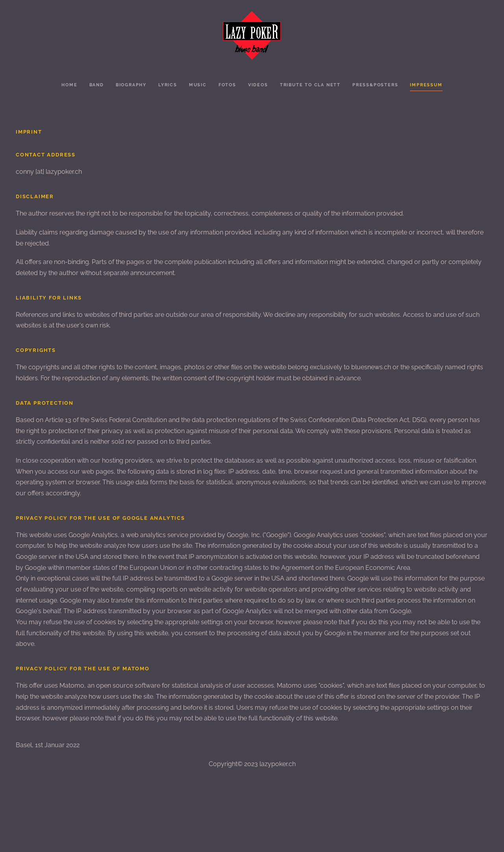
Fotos (227, 85)
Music (198, 85)
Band (97, 85)
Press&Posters (375, 85)
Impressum (426, 85)
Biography (131, 85)
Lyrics (168, 85)
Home (69, 85)
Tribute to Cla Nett (310, 85)
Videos (258, 85)
